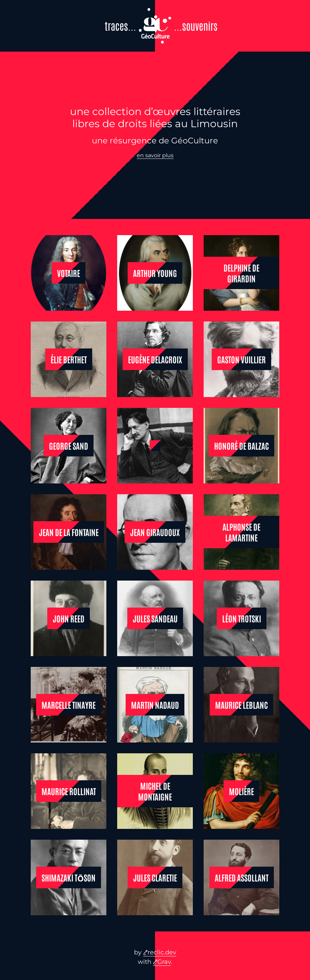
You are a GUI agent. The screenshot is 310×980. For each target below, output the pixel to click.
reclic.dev (162, 952)
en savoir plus (155, 155)
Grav (164, 962)
